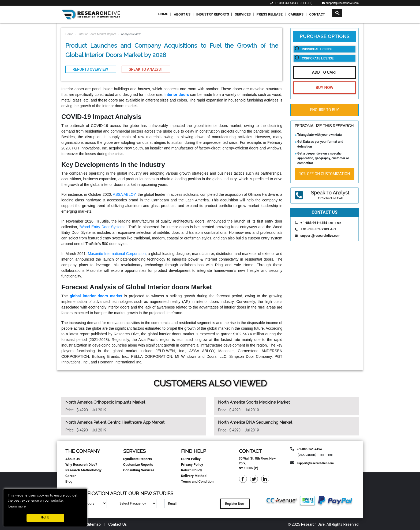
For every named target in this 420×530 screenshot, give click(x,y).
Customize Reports (138, 465)
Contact (317, 14)
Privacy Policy (192, 465)
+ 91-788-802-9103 (314, 229)
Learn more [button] (17, 507)
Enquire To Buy (325, 110)
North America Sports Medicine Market (254, 402)
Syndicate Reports (138, 459)
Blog (69, 481)
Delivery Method (194, 476)
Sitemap (94, 524)
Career (71, 476)
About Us (182, 14)
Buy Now (324, 88)
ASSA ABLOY (124, 194)
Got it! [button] (45, 518)
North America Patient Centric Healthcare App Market (115, 422)
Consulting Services (139, 470)
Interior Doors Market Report (97, 34)
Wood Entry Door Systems (103, 227)
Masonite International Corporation (117, 254)
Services (243, 14)
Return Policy (192, 470)
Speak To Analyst (146, 69)
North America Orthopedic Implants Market (105, 402)
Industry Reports (213, 14)
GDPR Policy (191, 459)
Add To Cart (325, 72)
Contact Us (117, 524)
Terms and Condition (197, 481)
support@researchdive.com (340, 3)
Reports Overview (91, 69)
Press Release (270, 14)
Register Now (235, 504)
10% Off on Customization (325, 174)
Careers (296, 14)
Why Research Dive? (81, 465)
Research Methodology (83, 470)
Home (163, 14)
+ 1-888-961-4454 (286, 3)
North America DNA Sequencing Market (255, 422)
